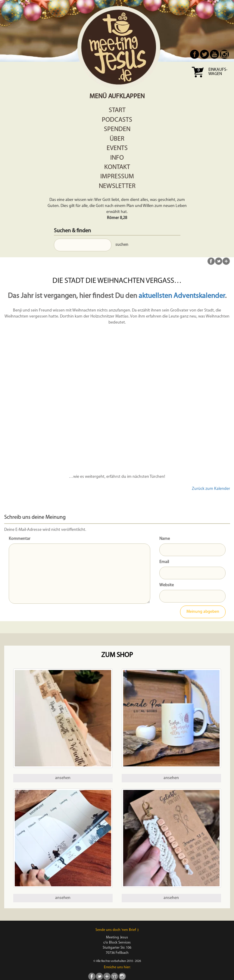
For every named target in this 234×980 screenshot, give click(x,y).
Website (167, 585)
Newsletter (117, 186)
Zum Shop (117, 655)
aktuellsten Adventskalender (182, 296)
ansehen (63, 778)
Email (164, 562)
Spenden (117, 129)
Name (165, 539)
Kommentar (20, 539)
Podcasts (117, 120)
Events (117, 148)
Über (117, 139)
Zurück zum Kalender (211, 489)
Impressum (117, 177)
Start (117, 110)
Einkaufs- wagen (218, 72)
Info (117, 158)
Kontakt (117, 167)
